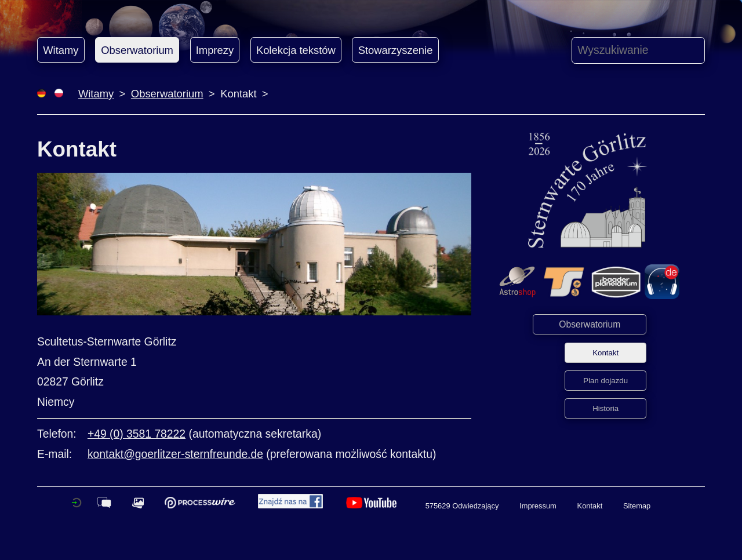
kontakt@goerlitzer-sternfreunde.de (175, 454)
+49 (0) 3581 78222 (137, 434)
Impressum (538, 506)
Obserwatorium (137, 50)
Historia (605, 408)
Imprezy (215, 50)
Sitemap (637, 506)
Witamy (61, 50)
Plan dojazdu (605, 381)
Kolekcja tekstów (296, 50)
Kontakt (605, 353)
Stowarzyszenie (396, 50)
